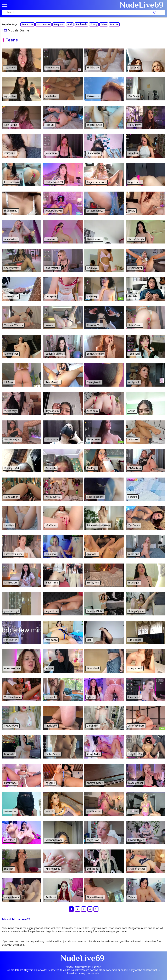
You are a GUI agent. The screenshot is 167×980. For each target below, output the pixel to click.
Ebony (94, 24)
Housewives (43, 24)
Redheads (81, 24)
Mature (114, 24)
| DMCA (97, 967)
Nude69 (142, 5)
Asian (104, 24)
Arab (70, 24)
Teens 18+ (27, 24)
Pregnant (59, 24)
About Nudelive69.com (79, 967)
